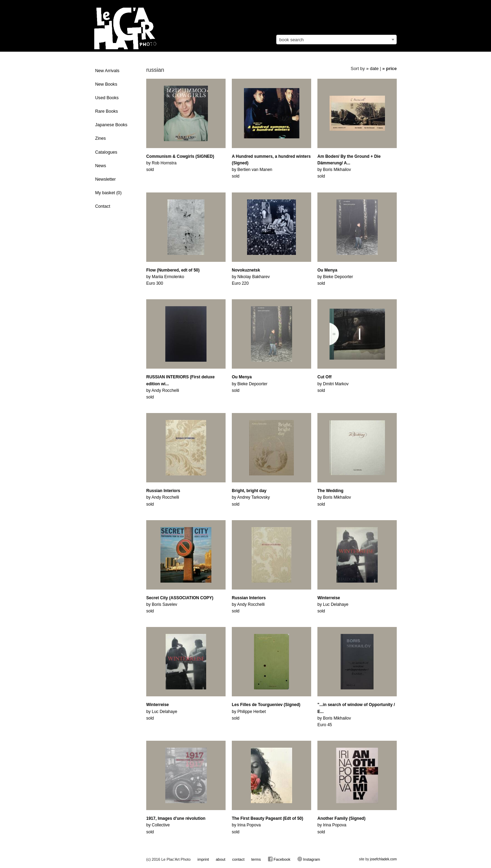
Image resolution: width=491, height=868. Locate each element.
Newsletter (106, 179)
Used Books (107, 98)
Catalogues (106, 152)
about (221, 859)
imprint (203, 859)
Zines (101, 138)
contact (238, 859)
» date (372, 68)
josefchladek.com (383, 859)
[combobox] (336, 40)
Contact (103, 206)
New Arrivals (107, 71)
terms (256, 859)
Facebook (279, 859)
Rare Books (107, 111)
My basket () (108, 193)
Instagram (309, 859)
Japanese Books (111, 125)
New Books (106, 84)
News (101, 166)
